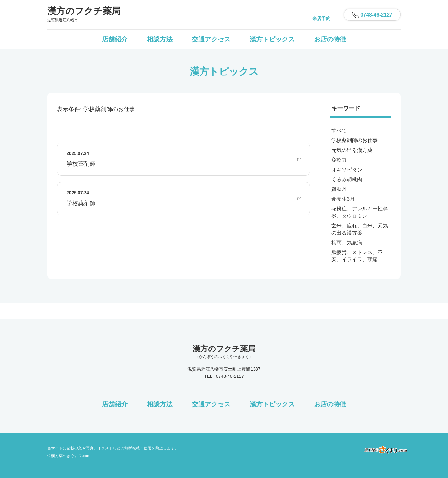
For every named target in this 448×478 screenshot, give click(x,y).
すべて (339, 131)
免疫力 (339, 160)
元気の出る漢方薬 (352, 150)
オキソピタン (347, 170)
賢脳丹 (339, 189)
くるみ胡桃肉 (347, 179)
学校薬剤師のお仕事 (354, 140)
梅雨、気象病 (347, 243)
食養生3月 (343, 199)
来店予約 (321, 18)
